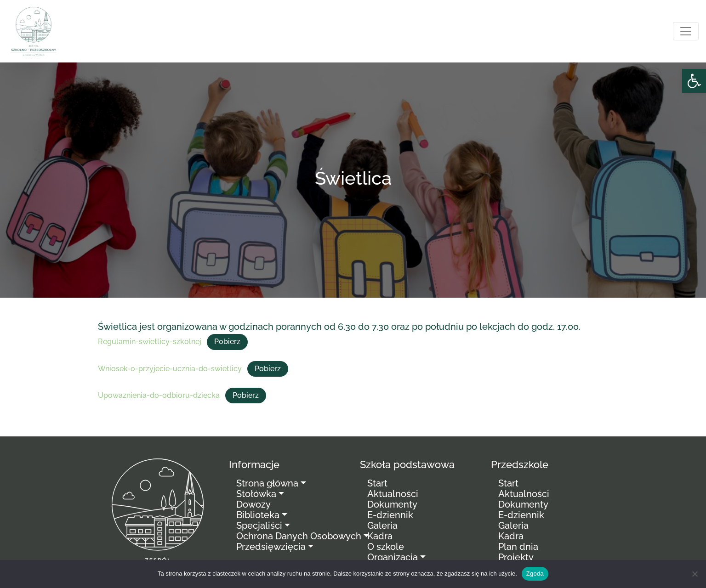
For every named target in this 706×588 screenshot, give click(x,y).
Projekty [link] (516, 557)
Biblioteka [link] (258, 515)
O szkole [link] (386, 547)
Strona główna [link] (267, 483)
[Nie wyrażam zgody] (695, 574)
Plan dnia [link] (518, 547)
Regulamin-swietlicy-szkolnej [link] (150, 342)
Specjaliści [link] (259, 526)
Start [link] (377, 483)
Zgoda (535, 574)
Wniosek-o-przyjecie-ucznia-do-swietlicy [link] (170, 369)
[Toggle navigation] (686, 31)
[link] (694, 81)
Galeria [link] (382, 526)
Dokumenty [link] (392, 504)
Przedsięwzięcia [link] (271, 547)
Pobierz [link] (227, 342)
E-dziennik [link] (390, 515)
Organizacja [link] (393, 557)
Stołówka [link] (256, 494)
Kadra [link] (380, 536)
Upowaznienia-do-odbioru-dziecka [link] (159, 395)
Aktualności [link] (393, 494)
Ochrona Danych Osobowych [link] (299, 536)
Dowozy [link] (253, 504)
